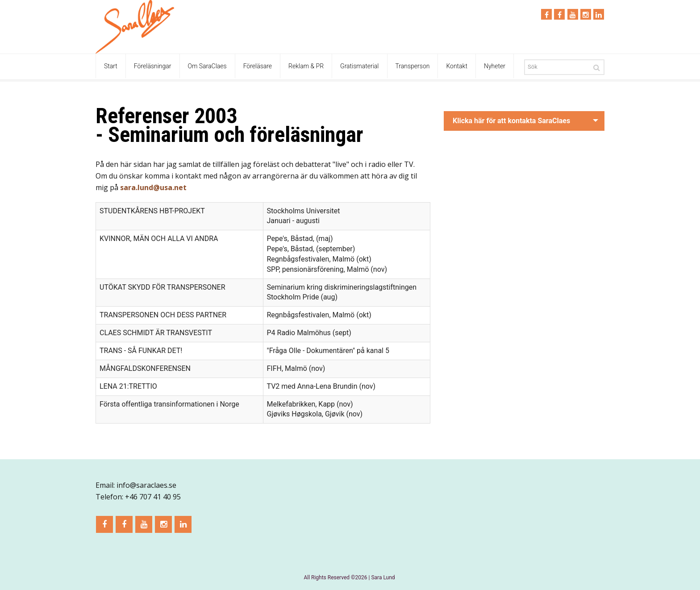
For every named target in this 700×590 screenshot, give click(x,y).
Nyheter (495, 66)
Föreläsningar (153, 66)
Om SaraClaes (207, 66)
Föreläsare (258, 66)
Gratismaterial (359, 66)
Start (111, 66)
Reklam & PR (306, 66)
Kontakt (457, 66)
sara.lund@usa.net (153, 187)
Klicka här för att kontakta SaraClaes (511, 121)
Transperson (413, 66)
